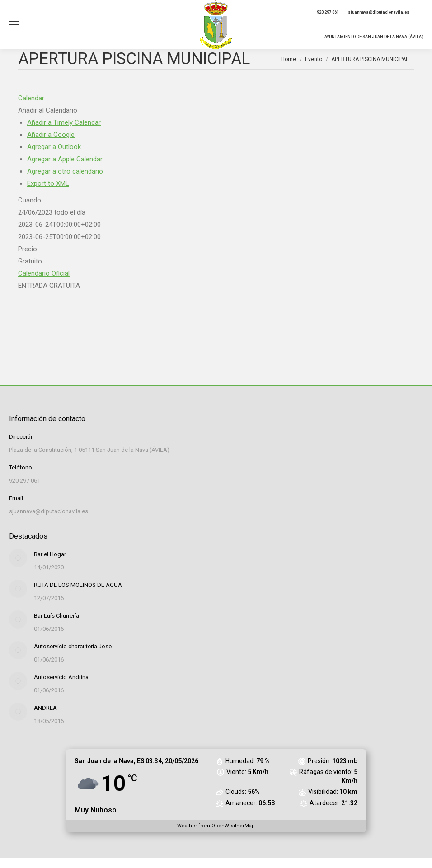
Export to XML (48, 183)
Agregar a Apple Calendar (65, 159)
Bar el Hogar (50, 554)
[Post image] (18, 558)
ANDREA (45, 708)
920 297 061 (328, 12)
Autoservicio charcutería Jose (73, 646)
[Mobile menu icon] (14, 25)
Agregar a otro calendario (65, 171)
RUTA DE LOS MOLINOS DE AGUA (78, 585)
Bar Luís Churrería (56, 616)
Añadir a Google (51, 135)
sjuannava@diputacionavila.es (379, 12)
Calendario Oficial (44, 273)
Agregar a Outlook (54, 147)
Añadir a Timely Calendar (64, 122)
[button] (48, 110)
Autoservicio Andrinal (62, 677)
